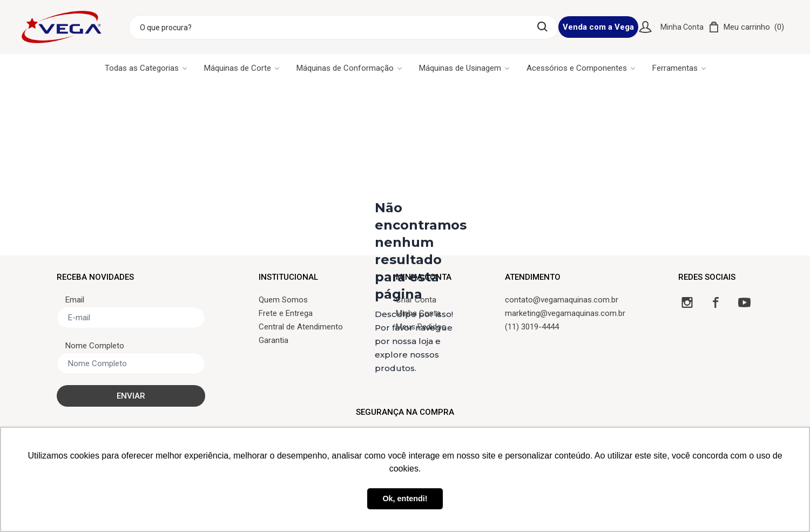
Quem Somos (283, 300)
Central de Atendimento (301, 327)
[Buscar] (542, 27)
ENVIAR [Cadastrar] (131, 396)
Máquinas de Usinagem (464, 68)
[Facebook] (716, 302)
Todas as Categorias (146, 68)
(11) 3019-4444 (532, 327)
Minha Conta (682, 27)
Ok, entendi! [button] (405, 499)
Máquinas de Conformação (349, 68)
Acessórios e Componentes (581, 68)
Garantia (274, 340)
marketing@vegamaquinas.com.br (565, 313)
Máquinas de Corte (242, 68)
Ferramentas (679, 68)
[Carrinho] (746, 27)
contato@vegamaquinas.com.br (562, 300)
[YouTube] (744, 302)
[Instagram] (687, 302)
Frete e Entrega (286, 313)
